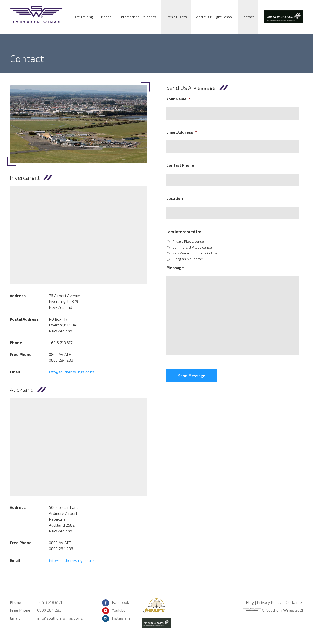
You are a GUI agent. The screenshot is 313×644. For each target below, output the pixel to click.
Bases (106, 17)
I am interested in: (184, 232)
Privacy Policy (269, 602)
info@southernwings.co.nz (72, 372)
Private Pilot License (188, 241)
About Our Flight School (214, 17)
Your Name (178, 99)
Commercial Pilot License (192, 247)
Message (175, 268)
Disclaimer (294, 602)
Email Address (182, 132)
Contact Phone (180, 165)
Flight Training (82, 17)
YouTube (119, 610)
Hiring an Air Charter (188, 259)
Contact (248, 17)
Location (175, 198)
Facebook (121, 602)
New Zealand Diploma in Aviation (198, 253)
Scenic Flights (176, 17)
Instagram (121, 618)
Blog (250, 602)
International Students (138, 17)
